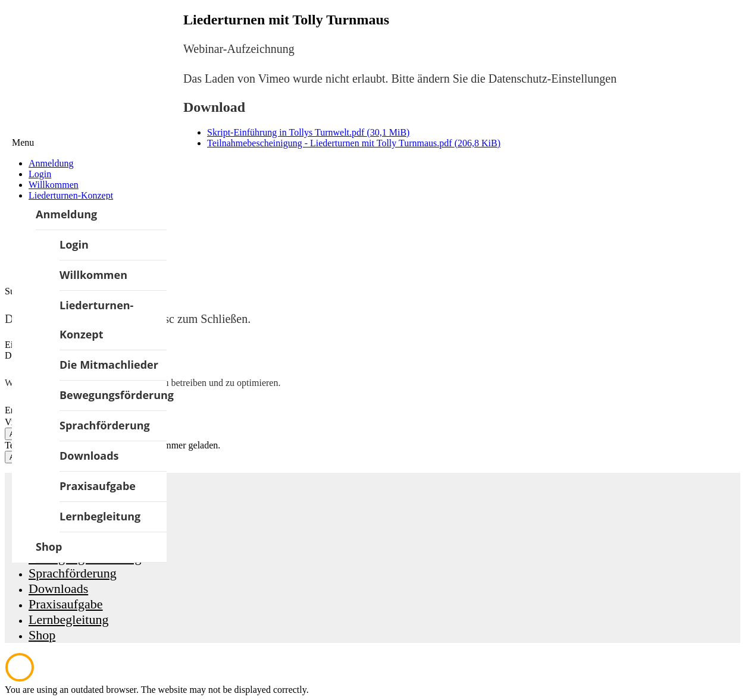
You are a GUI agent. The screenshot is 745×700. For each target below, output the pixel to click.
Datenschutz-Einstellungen (553, 79)
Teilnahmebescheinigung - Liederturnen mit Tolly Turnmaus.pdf (354, 143)
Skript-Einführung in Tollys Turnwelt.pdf (308, 132)
